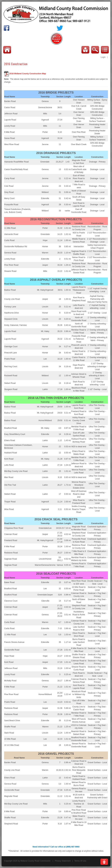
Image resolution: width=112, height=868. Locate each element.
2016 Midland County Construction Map (28, 74)
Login (103, 57)
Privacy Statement (63, 861)
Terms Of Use (80, 861)
